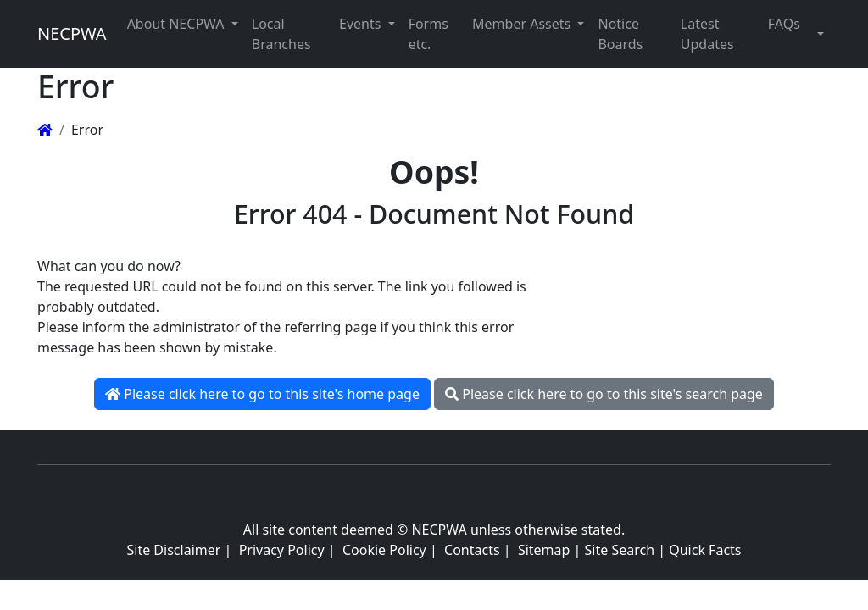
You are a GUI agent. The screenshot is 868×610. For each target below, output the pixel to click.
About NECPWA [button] (178, 24)
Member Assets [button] (523, 24)
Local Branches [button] (281, 34)
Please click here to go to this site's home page (262, 394)
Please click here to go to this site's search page (604, 394)
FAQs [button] (784, 24)
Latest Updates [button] (707, 34)
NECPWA (72, 33)
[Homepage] (45, 130)
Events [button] (362, 24)
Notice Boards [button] (620, 34)
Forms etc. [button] (428, 34)
